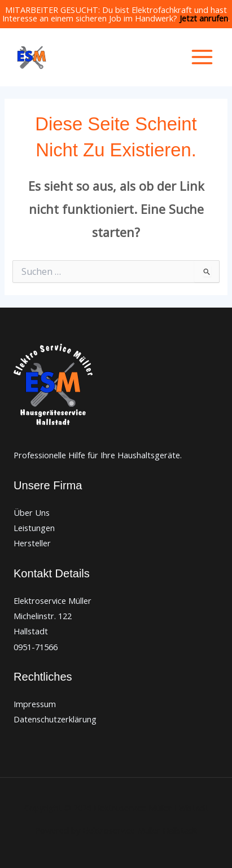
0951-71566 (36, 647)
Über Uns (32, 512)
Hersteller (32, 543)
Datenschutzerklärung (55, 719)
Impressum (35, 704)
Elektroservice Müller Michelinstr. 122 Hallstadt (52, 616)
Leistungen (34, 528)
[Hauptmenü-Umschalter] (202, 57)
